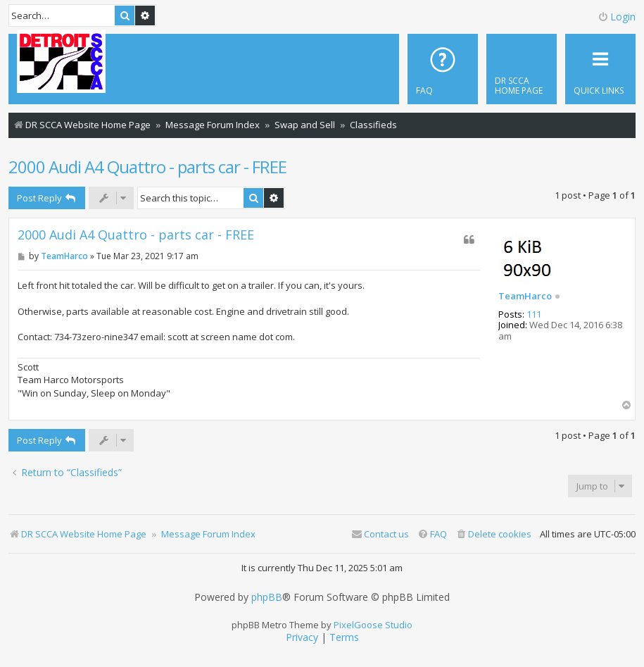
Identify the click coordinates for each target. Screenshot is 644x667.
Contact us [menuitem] (380, 534)
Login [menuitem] (617, 17)
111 (534, 315)
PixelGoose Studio (373, 625)
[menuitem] (522, 69)
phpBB (267, 597)
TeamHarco (525, 297)
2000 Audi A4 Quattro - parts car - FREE (147, 167)
